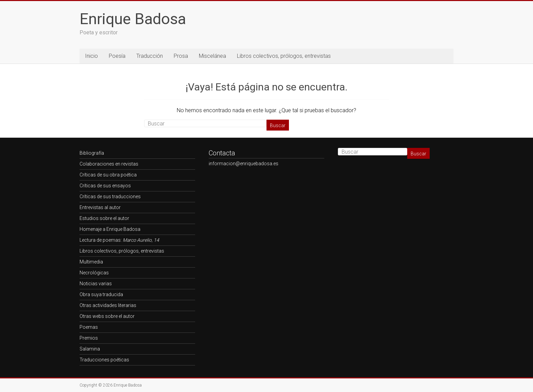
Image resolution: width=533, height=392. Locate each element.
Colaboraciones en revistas (109, 164)
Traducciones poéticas (104, 360)
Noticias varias (96, 284)
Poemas (89, 327)
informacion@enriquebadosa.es (244, 164)
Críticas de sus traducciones (110, 197)
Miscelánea (212, 56)
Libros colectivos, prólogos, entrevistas (284, 56)
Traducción (150, 56)
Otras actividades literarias (108, 305)
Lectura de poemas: (119, 240)
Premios (89, 338)
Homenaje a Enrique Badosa (110, 229)
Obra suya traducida (101, 294)
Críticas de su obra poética (108, 175)
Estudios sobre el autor (104, 218)
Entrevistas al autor (100, 207)
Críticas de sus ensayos (105, 186)
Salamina (90, 349)
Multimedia (91, 262)
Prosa (181, 56)
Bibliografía (92, 153)
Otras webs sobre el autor (107, 316)
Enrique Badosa (133, 19)
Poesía (117, 56)
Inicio (91, 56)
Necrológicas (94, 273)
